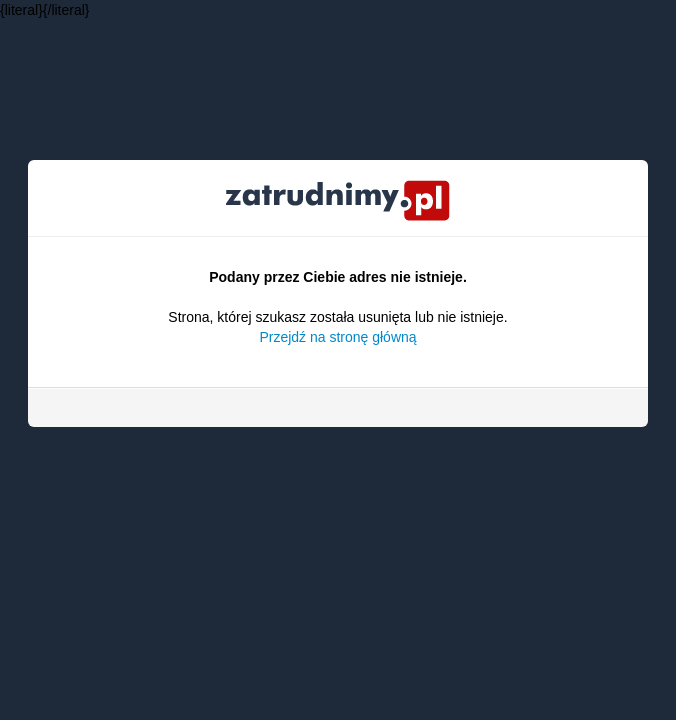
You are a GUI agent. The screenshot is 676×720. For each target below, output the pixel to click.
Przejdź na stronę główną (337, 337)
